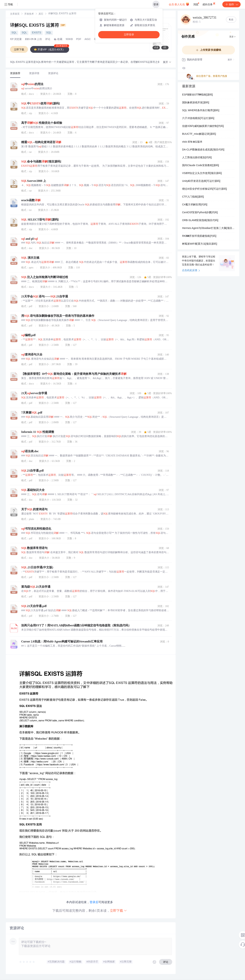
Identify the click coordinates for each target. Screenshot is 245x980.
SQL (14, 33)
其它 (41, 14)
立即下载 (118, 911)
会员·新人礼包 (179, 4)
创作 (231, 4)
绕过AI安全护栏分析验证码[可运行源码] (205, 189)
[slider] (27, 962)
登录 (156, 4)
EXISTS (37, 33)
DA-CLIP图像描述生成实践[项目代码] (203, 150)
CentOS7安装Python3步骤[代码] (200, 213)
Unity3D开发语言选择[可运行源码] (201, 181)
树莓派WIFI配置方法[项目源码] (200, 244)
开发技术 (29, 14)
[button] (167, 62)
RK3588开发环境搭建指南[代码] (199, 236)
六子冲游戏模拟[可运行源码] (198, 118)
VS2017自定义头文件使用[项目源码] (202, 173)
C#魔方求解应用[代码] (195, 205)
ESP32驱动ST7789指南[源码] (197, 95)
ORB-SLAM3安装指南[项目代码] (200, 221)
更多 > (232, 37)
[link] (15, 14)
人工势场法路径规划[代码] (197, 158)
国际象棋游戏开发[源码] (196, 103)
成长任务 (209, 4)
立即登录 (129, 35)
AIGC (88, 39)
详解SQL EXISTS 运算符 (38, 26)
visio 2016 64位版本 (192, 142)
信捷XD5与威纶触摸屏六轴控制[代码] (203, 126)
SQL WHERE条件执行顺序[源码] (201, 111)
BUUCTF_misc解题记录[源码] (199, 134)
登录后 (94, 902)
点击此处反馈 (191, 271)
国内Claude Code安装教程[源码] (201, 166)
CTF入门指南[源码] (193, 197)
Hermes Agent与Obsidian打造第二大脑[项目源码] (208, 228)
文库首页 (15, 14)
